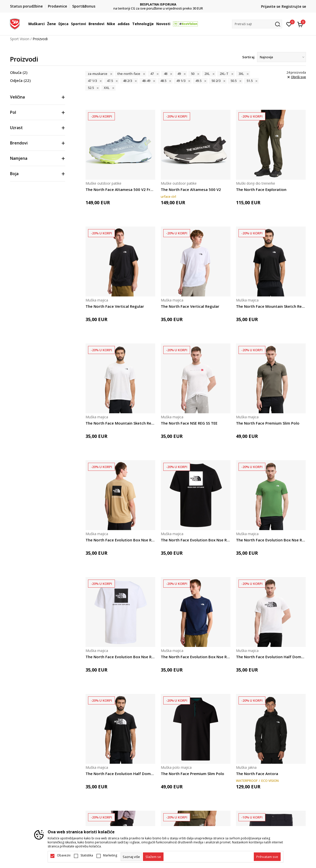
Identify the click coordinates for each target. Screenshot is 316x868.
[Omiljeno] (289, 24)
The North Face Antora (257, 774)
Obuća (19, 72)
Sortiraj (248, 57)
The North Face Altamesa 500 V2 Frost (120, 189)
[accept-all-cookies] (267, 857)
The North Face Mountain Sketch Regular (271, 306)
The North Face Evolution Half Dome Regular (271, 657)
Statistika (87, 855)
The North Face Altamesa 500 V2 (191, 189)
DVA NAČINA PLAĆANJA (158, 4)
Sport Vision (20, 39)
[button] (257, 24)
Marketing (110, 855)
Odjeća (20, 80)
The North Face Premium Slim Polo (268, 423)
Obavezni (64, 855)
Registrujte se (294, 6)
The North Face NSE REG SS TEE (189, 423)
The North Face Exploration (261, 189)
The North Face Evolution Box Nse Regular (120, 540)
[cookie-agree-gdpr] (153, 857)
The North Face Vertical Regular (115, 306)
